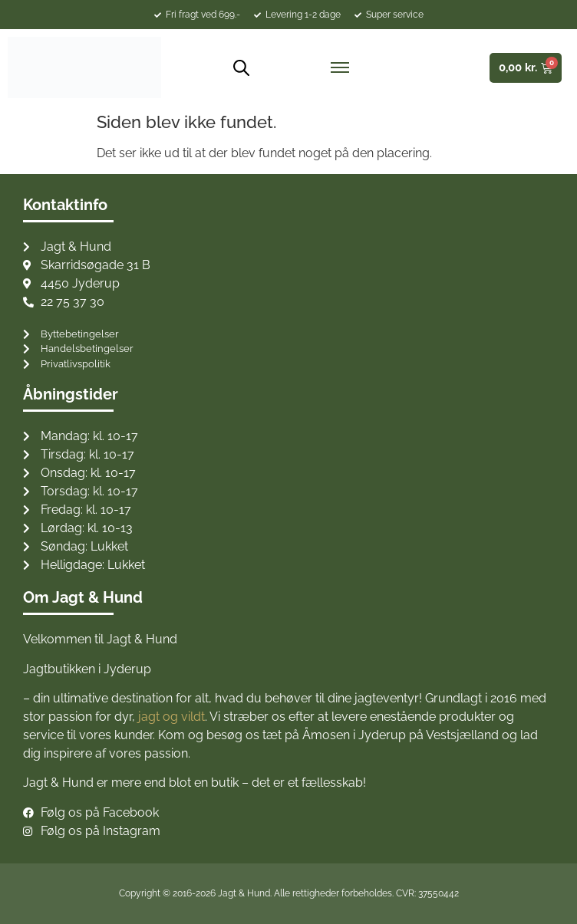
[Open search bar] (236, 68)
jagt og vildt (171, 717)
